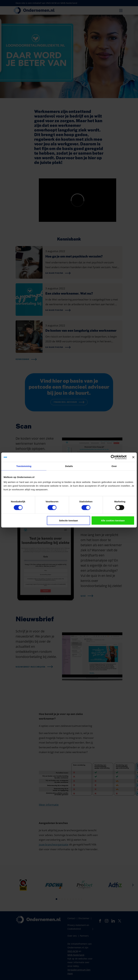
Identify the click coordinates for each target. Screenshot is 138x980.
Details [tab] (69, 466)
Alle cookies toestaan (113, 520)
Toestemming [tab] (24, 466)
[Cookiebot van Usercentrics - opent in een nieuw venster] (113, 457)
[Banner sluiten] (133, 457)
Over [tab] (114, 466)
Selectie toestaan (68, 520)
